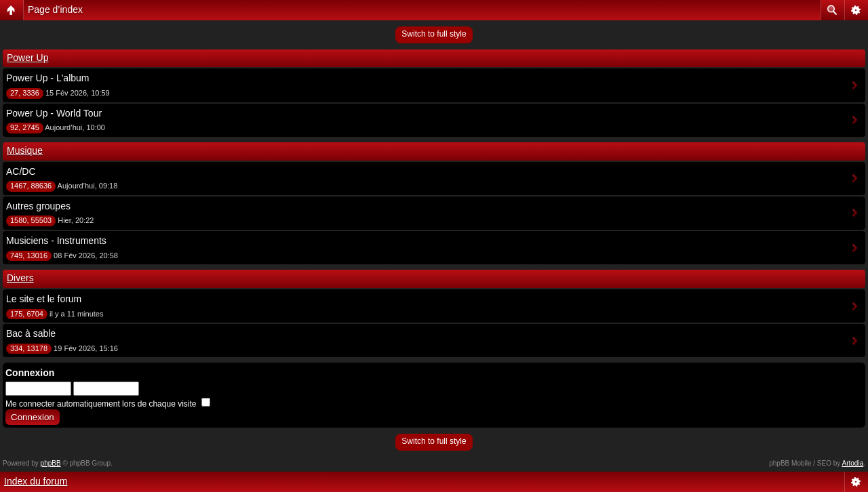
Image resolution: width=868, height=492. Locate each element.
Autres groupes (38, 206)
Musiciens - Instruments (56, 241)
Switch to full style (434, 34)
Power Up (27, 58)
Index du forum (36, 481)
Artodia (853, 463)
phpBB (51, 463)
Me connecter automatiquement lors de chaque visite (108, 404)
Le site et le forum (44, 299)
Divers (20, 278)
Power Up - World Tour (54, 113)
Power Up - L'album (48, 78)
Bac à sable (31, 333)
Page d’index (55, 9)
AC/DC (21, 171)
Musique (25, 150)
